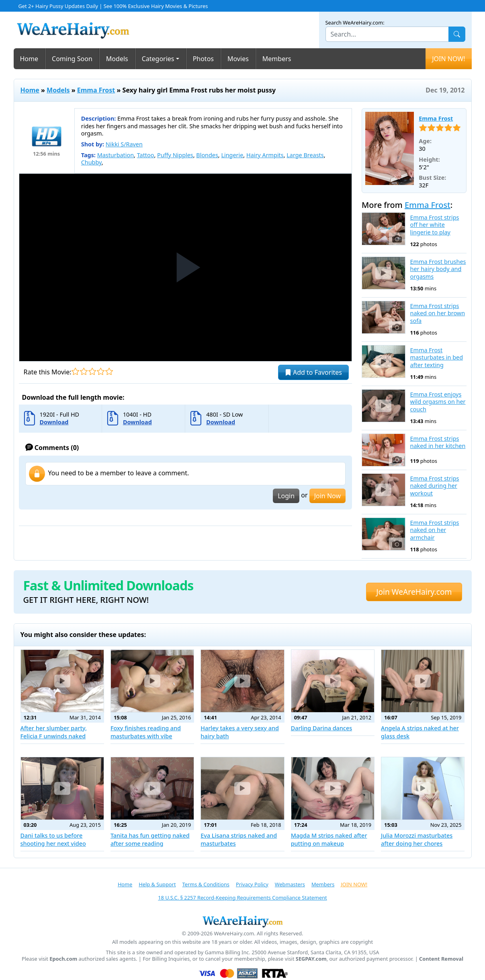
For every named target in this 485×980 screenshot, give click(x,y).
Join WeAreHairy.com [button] (414, 592)
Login (286, 496)
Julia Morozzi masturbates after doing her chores (417, 839)
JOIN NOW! (448, 59)
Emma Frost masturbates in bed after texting (437, 358)
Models (117, 59)
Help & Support (157, 884)
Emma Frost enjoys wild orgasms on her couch (438, 402)
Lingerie (232, 155)
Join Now (327, 496)
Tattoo (146, 155)
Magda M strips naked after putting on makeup (329, 839)
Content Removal (441, 959)
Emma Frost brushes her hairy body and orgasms (438, 269)
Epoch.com (63, 959)
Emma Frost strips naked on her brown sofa (438, 313)
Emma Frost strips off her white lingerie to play (435, 225)
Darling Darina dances (322, 728)
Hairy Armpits (265, 155)
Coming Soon (72, 59)
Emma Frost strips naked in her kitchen (438, 443)
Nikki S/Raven (124, 144)
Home (29, 59)
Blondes (207, 155)
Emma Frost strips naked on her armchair (435, 530)
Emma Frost (96, 90)
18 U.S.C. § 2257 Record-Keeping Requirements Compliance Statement (242, 898)
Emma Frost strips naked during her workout (435, 486)
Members (277, 59)
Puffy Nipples (175, 155)
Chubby (91, 162)
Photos (203, 59)
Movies (238, 59)
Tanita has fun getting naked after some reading (150, 839)
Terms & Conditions (206, 884)
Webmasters (290, 884)
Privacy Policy (252, 884)
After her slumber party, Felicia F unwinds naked (54, 732)
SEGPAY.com (311, 959)
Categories (158, 59)
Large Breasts (305, 155)
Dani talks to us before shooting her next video (53, 839)
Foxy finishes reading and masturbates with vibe (146, 732)
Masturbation (116, 155)
